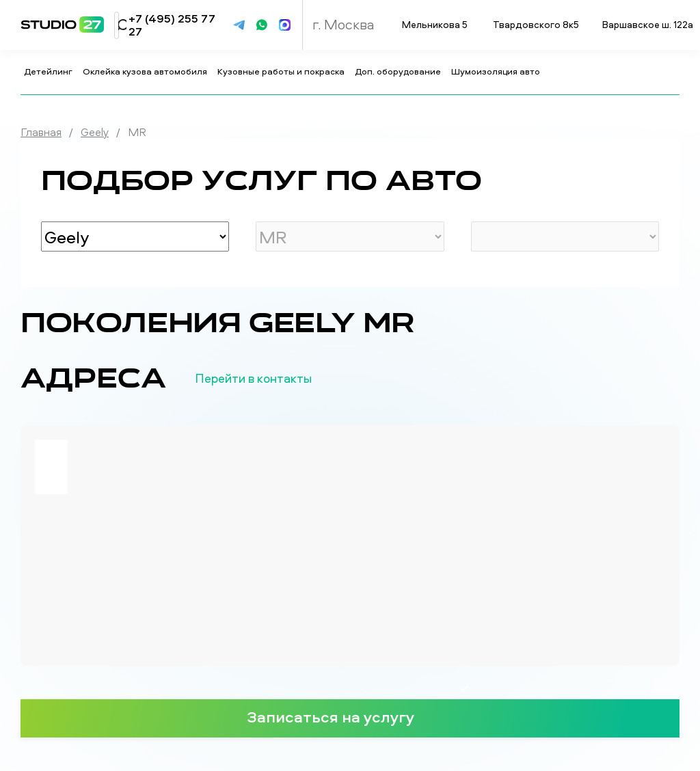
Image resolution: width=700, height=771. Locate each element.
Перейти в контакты (276, 379)
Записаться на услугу (350, 716)
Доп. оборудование (399, 71)
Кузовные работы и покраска (282, 71)
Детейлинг (49, 71)
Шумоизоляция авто (497, 71)
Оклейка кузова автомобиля (146, 71)
